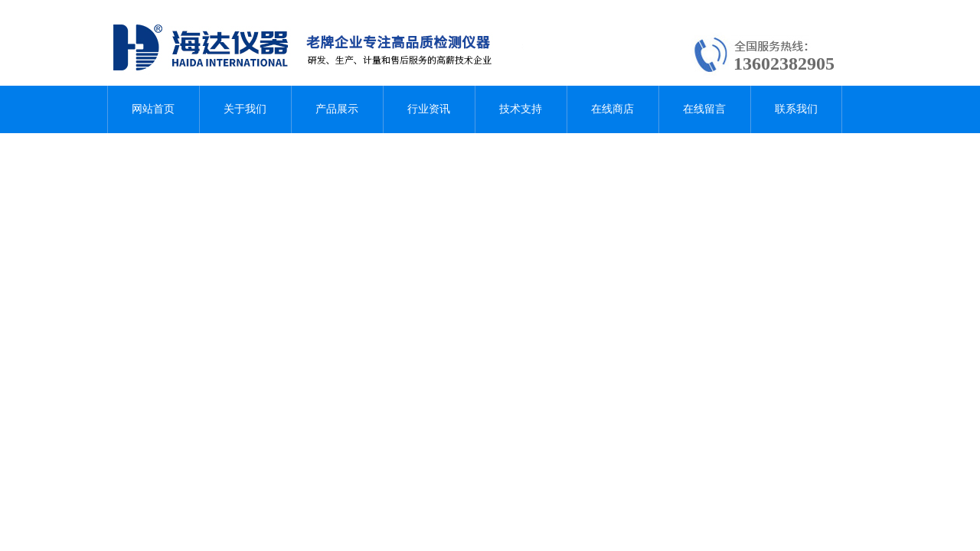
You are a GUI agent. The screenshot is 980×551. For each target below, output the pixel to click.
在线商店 (612, 109)
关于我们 (245, 109)
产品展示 (337, 109)
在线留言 (704, 109)
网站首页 (153, 109)
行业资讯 (429, 109)
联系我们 (796, 109)
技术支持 (521, 109)
